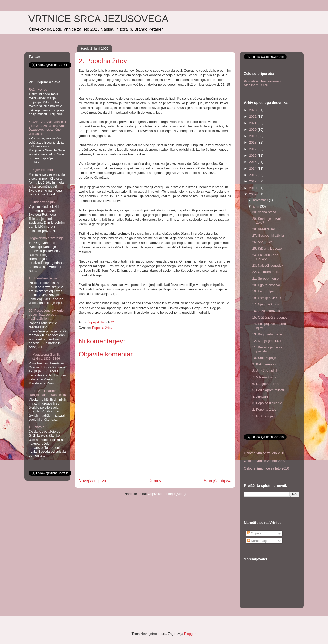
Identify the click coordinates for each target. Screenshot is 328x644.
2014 (253, 168)
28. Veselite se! (263, 229)
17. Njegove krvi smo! (268, 304)
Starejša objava (218, 481)
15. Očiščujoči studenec (270, 317)
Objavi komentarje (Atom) (167, 494)
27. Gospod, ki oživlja (268, 236)
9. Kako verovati (264, 364)
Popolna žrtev (102, 328)
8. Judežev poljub (42, 202)
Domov (155, 481)
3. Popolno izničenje (267, 403)
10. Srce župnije (264, 358)
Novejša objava (92, 481)
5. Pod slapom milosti (268, 390)
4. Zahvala (37, 427)
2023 (253, 110)
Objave (254, 533)
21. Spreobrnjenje (265, 279)
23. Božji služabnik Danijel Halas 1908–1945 (47, 393)
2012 (253, 181)
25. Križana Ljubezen (268, 249)
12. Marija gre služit (267, 341)
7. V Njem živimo (265, 377)
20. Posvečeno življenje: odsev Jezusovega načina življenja (47, 314)
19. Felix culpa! (263, 291)
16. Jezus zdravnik (266, 311)
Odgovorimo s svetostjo (46, 238)
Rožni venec (38, 89)
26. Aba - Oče (262, 242)
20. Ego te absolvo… (268, 285)
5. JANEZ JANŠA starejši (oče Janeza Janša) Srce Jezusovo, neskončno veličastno (47, 128)
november (261, 200)
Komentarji (257, 541)
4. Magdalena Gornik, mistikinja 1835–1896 (45, 357)
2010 (253, 188)
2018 (253, 142)
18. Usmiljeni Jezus (43, 278)
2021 (253, 123)
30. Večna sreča (264, 212)
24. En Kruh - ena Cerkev (265, 257)
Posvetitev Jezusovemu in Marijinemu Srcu (263, 83)
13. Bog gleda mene (267, 334)
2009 (253, 194)
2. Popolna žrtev (264, 410)
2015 (253, 162)
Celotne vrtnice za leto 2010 (265, 453)
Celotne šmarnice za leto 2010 (266, 468)
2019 (253, 136)
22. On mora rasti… (267, 272)
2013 (253, 175)
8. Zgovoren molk (42, 170)
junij (257, 206)
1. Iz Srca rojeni (264, 416)
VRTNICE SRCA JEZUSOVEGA (98, 19)
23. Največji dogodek (268, 265)
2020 (253, 130)
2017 (253, 149)
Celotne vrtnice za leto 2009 (265, 461)
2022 (253, 117)
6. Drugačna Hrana (266, 384)
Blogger (190, 634)
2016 (253, 155)
